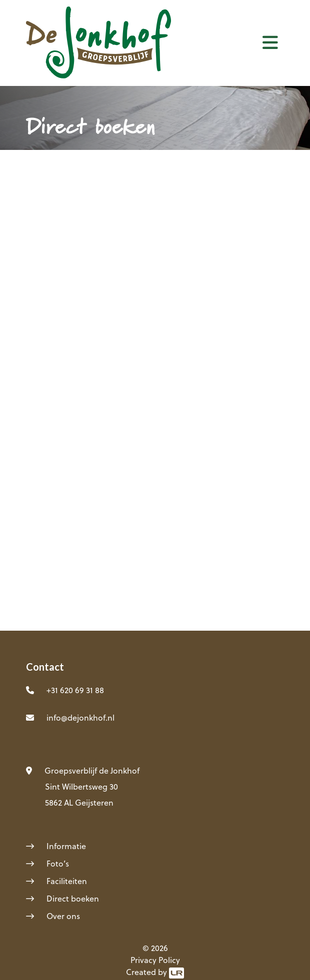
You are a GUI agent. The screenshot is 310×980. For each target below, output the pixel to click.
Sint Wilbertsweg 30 (81, 787)
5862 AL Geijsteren (79, 803)
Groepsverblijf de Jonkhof (92, 771)
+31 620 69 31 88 (75, 690)
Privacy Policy (155, 960)
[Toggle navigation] (270, 42)
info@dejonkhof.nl (80, 718)
